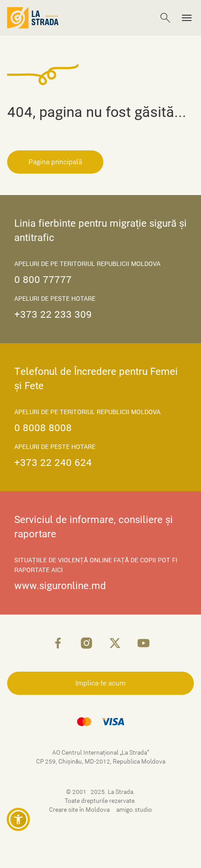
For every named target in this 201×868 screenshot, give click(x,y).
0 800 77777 (43, 280)
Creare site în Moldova (80, 810)
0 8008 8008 (43, 428)
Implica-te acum (100, 683)
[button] (18, 819)
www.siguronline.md (60, 586)
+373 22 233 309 (53, 314)
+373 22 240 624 (53, 463)
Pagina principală (55, 162)
